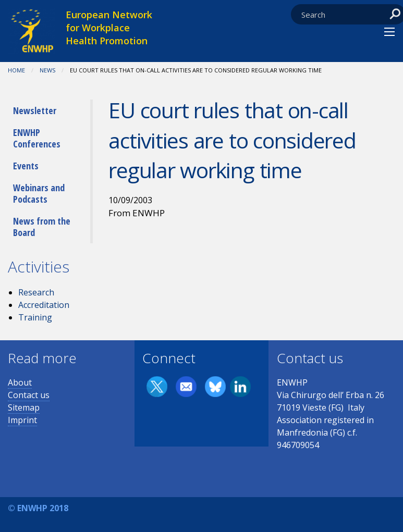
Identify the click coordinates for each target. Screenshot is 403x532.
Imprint (22, 420)
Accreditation (44, 305)
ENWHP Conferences (37, 138)
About (20, 382)
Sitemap (24, 407)
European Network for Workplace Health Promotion (109, 28)
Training (35, 317)
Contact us (29, 395)
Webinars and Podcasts (39, 193)
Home (16, 70)
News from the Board (42, 227)
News (47, 70)
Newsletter (35, 110)
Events (26, 166)
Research (36, 292)
